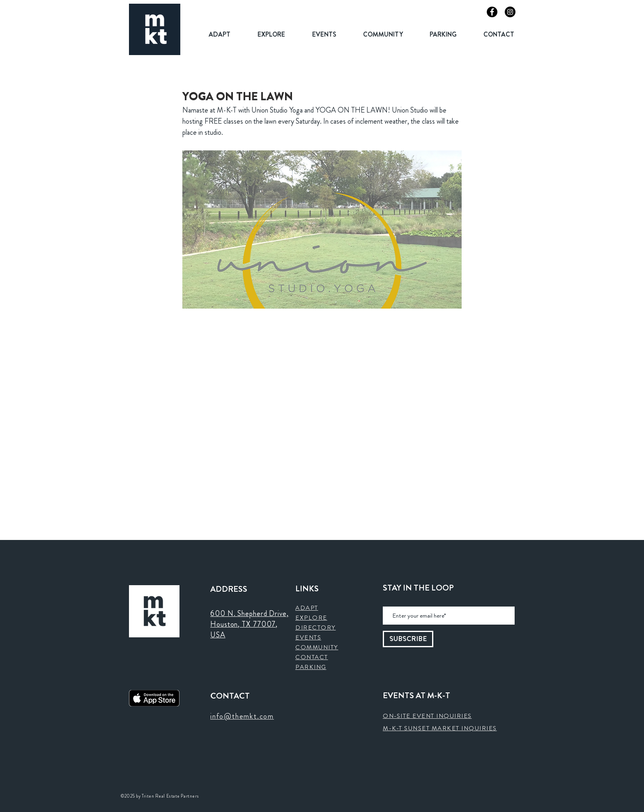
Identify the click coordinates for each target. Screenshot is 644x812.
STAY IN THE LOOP (418, 588)
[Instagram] (510, 12)
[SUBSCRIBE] (408, 639)
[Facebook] (492, 12)
